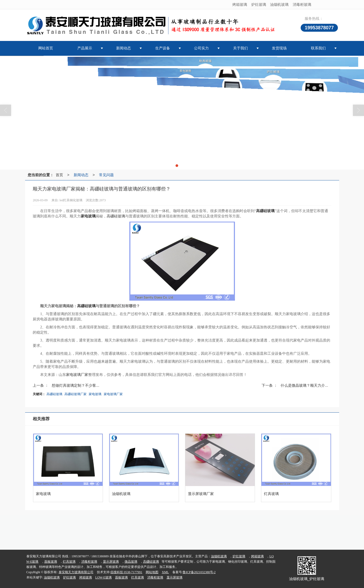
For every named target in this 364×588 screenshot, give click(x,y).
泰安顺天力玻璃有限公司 (76, 572)
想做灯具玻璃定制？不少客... (75, 385)
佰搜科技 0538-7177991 (126, 572)
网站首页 (46, 48)
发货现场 (279, 48)
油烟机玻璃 (279, 4)
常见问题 (106, 175)
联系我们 (318, 48)
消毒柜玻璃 (302, 4)
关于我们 (240, 48)
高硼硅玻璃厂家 (75, 394)
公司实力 (201, 48)
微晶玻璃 (131, 562)
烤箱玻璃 (240, 4)
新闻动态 (124, 48)
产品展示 (85, 48)
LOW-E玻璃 (103, 577)
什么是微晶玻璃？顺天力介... (304, 385)
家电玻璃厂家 (77, 375)
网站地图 (152, 572)
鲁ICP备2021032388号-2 (199, 572)
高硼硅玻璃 (116, 216)
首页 (59, 175)
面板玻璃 (51, 562)
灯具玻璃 (69, 562)
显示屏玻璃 (111, 562)
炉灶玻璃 (259, 4)
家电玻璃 (95, 394)
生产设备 (163, 48)
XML (165, 572)
